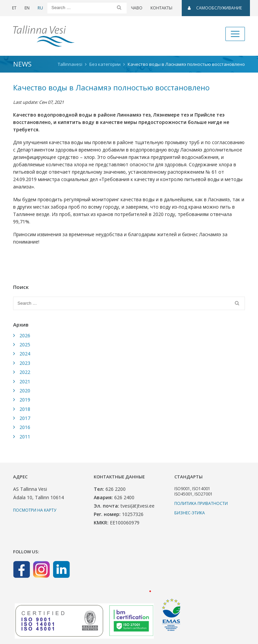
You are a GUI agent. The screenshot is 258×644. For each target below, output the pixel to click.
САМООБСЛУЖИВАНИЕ (215, 8)
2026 (25, 335)
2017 (25, 418)
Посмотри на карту (35, 510)
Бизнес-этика (190, 513)
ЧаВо (137, 8)
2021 (25, 381)
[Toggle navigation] (235, 34)
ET (14, 8)
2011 (25, 437)
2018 (25, 409)
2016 (25, 427)
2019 (25, 400)
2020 (25, 391)
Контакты (161, 8)
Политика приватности (201, 503)
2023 (25, 363)
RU (40, 8)
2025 (25, 345)
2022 (25, 372)
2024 (25, 354)
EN (27, 8)
